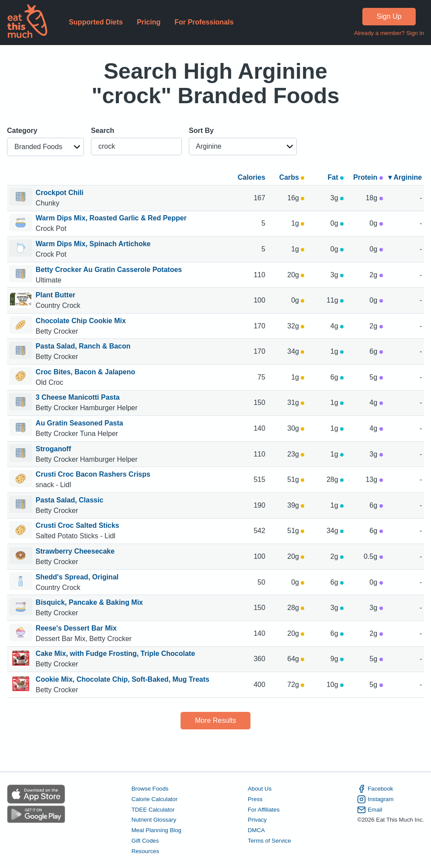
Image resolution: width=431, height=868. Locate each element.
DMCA (256, 830)
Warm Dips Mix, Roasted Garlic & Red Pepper (111, 218)
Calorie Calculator (155, 799)
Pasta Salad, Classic (70, 500)
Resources (145, 851)
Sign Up (389, 16)
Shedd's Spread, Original (77, 577)
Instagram (375, 799)
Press (255, 799)
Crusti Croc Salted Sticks (78, 525)
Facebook (375, 789)
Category (22, 131)
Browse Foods (150, 789)
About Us (260, 789)
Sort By (201, 131)
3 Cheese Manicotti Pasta (78, 397)
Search (103, 131)
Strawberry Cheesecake (75, 551)
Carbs (292, 177)
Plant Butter (56, 295)
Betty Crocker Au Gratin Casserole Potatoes (109, 270)
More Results (215, 720)
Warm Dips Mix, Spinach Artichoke (93, 244)
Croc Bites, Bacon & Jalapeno (86, 372)
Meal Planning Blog (156, 830)
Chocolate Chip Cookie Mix (81, 321)
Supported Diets (96, 22)
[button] (45, 147)
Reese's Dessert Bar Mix (76, 628)
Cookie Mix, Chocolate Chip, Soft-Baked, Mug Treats (123, 679)
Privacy (257, 820)
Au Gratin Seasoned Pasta (80, 423)
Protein (368, 177)
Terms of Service (269, 841)
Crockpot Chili (60, 193)
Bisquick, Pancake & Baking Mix (89, 602)
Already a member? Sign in (389, 33)
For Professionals (204, 22)
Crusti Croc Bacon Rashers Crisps (93, 474)
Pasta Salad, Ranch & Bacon (83, 346)
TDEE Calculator (153, 810)
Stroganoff (54, 449)
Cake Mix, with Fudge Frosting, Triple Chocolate (115, 654)
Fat (336, 177)
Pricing (149, 22)
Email (370, 810)
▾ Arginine (405, 177)
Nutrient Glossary (154, 820)
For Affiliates (264, 810)
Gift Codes (145, 841)
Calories (252, 177)
